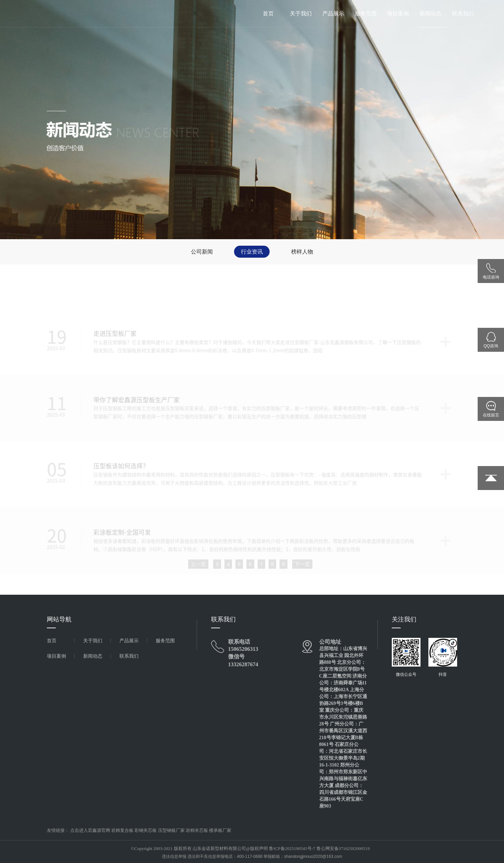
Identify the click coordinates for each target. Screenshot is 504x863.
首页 (268, 14)
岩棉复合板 (122, 830)
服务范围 (366, 14)
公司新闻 (202, 252)
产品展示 (333, 14)
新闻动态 (430, 14)
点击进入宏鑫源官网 (90, 830)
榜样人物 (302, 252)
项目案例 (398, 14)
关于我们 (301, 14)
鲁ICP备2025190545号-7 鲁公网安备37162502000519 (319, 848)
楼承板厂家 (220, 830)
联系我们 (463, 14)
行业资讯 (252, 252)
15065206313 (243, 649)
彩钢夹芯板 (146, 830)
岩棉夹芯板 (197, 830)
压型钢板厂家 (171, 830)
